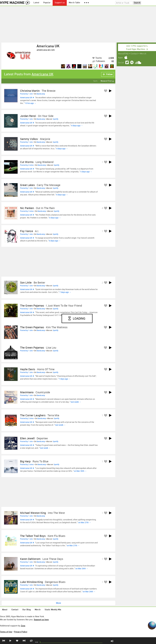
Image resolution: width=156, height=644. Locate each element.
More (58, 603)
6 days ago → (62, 195)
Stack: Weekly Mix (53, 610)
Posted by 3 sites (27, 211)
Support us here (41, 619)
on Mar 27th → (85, 522)
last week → (76, 402)
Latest (36, 3)
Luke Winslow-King (31, 582)
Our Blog (27, 610)
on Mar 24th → (89, 592)
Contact (134, 54)
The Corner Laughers (33, 415)
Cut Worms (27, 162)
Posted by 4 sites (27, 165)
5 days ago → (86, 172)
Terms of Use (6, 632)
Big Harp (25, 461)
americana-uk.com (46, 50)
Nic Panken (27, 208)
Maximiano (27, 392)
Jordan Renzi (28, 116)
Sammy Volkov (29, 139)
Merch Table (74, 3)
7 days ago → (65, 292)
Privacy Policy (21, 632)
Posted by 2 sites (27, 418)
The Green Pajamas (32, 306)
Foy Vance (27, 231)
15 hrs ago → (30, 103)
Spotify (56, 119)
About (5, 610)
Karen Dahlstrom (30, 559)
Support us (60, 3)
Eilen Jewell (27, 438)
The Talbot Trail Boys (33, 536)
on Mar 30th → (80, 471)
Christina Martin (30, 91)
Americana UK (48, 46)
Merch (143, 54)
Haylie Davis (28, 369)
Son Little (26, 283)
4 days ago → (77, 126)
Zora (23, 626)
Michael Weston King (33, 513)
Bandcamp (41, 94)
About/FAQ (123, 54)
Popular (47, 3)
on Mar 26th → (82, 568)
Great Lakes (27, 185)
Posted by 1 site (26, 94)
